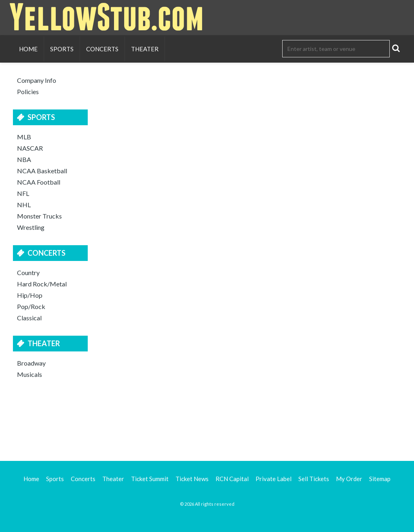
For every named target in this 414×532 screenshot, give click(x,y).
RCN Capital (232, 479)
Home (28, 49)
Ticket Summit (150, 479)
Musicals (30, 374)
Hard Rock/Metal (42, 284)
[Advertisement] (207, 418)
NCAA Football (39, 182)
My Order (349, 479)
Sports (62, 49)
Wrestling (31, 227)
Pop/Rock (31, 306)
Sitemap (380, 479)
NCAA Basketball (42, 171)
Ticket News (192, 479)
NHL (24, 205)
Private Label (274, 479)
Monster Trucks (39, 216)
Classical (29, 318)
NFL (23, 193)
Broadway (31, 363)
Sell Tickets (314, 479)
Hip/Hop (30, 295)
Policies (28, 91)
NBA (24, 159)
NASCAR (30, 148)
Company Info (37, 80)
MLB (24, 137)
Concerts (102, 49)
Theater (145, 49)
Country (28, 272)
